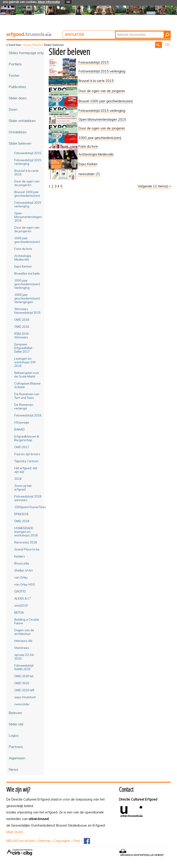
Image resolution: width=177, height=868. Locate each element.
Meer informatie (49, 2)
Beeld (37, 45)
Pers (77, 841)
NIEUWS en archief (21, 841)
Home (27, 45)
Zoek (133, 31)
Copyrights (62, 841)
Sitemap (44, 841)
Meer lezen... (16, 832)
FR (167, 45)
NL (159, 45)
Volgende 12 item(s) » (154, 186)
